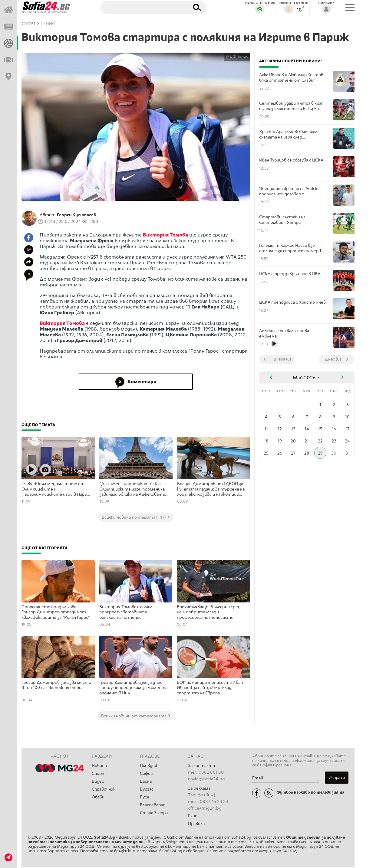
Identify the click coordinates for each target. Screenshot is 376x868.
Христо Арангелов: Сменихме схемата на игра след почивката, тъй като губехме (290, 134)
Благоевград (153, 806)
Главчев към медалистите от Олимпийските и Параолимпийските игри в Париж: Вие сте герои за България (57, 489)
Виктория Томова (165, 235)
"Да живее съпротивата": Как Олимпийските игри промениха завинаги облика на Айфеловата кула (132, 489)
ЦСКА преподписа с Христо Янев (292, 302)
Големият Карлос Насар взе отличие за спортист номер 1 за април (290, 248)
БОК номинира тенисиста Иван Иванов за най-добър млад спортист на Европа (210, 688)
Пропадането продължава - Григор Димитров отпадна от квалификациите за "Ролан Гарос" (56, 612)
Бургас (147, 790)
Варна (146, 782)
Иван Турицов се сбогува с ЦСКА (291, 160)
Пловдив (149, 766)
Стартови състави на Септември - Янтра (282, 220)
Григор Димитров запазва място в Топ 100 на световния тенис (56, 685)
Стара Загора (154, 815)
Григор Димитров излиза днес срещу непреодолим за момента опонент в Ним (133, 688)
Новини (99, 766)
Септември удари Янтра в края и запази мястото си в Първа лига (291, 106)
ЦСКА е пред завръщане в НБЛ (290, 274)
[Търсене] (142, 7)
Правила (196, 824)
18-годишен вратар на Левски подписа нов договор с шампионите (289, 191)
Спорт (99, 774)
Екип (193, 816)
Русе (145, 798)
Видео (98, 782)
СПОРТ (29, 24)
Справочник (104, 790)
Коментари (136, 382)
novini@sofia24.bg (206, 779)
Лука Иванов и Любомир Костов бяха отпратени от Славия (291, 77)
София (146, 774)
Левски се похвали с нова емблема (284, 333)
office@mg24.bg (205, 808)
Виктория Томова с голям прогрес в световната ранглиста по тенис (126, 612)
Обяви (98, 798)
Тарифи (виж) (202, 795)
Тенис (48, 24)
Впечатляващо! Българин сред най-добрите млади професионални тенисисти (209, 612)
